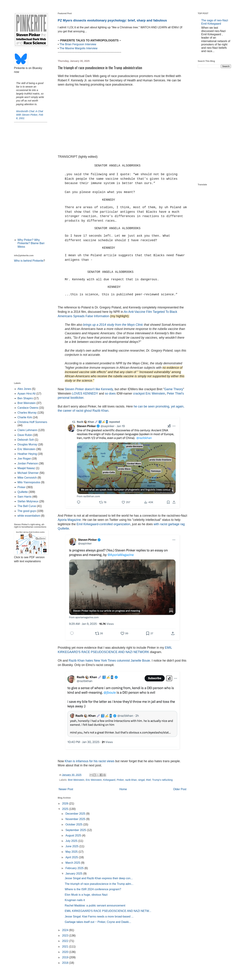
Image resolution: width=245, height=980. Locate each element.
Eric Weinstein (94, 780)
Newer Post (66, 789)
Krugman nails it (75, 900)
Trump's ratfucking (162, 780)
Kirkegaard (109, 780)
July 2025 (72, 841)
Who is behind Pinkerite (29, 261)
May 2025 (72, 852)
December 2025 (76, 814)
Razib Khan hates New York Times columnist (99, 661)
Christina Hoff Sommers (32, 422)
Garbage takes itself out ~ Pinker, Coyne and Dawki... (98, 922)
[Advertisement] (31, 180)
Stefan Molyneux (28, 501)
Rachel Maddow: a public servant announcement (95, 906)
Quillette (23, 492)
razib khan (131, 780)
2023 (66, 936)
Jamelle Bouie (140, 661)
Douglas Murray (27, 444)
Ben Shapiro (25, 398)
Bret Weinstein (76, 780)
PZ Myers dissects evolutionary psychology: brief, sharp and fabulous (112, 20)
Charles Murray (27, 413)
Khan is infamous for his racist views (90, 761)
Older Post (180, 789)
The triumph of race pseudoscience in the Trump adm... (99, 884)
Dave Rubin (25, 435)
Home (123, 789)
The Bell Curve (27, 506)
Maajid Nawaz (26, 468)
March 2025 (73, 863)
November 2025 (76, 819)
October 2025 (74, 824)
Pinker (120, 780)
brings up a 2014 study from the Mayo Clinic (113, 325)
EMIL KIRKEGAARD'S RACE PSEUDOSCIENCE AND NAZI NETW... (108, 911)
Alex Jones (24, 389)
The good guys (27, 511)
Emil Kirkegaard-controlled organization (104, 524)
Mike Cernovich (27, 478)
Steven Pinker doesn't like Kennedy (89, 389)
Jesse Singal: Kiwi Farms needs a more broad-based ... (99, 917)
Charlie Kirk (25, 417)
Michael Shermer (28, 473)
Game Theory (174, 389)
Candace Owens (28, 408)
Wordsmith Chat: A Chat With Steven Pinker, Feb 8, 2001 (30, 115)
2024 (66, 930)
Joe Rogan (24, 459)
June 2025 (72, 846)
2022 (66, 941)
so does (110, 394)
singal (141, 780)
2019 (66, 957)
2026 (66, 804)
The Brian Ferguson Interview (78, 44)
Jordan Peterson (28, 463)
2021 (66, 947)
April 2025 (72, 857)
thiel (148, 780)
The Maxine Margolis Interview (78, 48)
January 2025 (74, 874)
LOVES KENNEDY (85, 394)
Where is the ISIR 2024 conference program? (93, 889)
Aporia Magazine (69, 520)
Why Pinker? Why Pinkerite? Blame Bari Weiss (31, 243)
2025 (66, 809)
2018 (66, 963)
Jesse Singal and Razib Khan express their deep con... (99, 878)
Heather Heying (27, 454)
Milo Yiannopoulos (29, 482)
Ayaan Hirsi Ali (27, 394)
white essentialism (29, 516)
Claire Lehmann (27, 430)
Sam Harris (24, 497)
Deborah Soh (26, 440)
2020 (66, 952)
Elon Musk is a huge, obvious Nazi (86, 895)
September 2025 (76, 830)
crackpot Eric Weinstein (149, 394)
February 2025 (75, 868)
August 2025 (74, 835)
